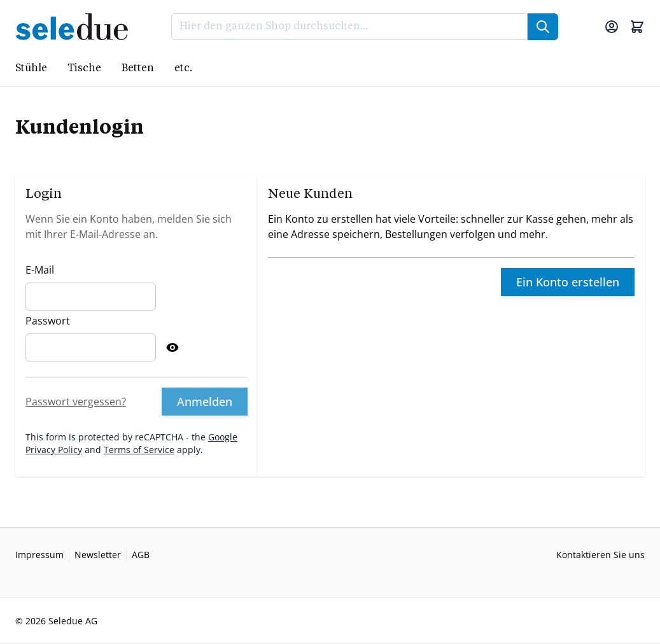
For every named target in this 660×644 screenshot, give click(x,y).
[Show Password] (172, 347)
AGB (141, 555)
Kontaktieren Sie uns (600, 555)
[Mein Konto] (612, 27)
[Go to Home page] (75, 27)
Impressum (39, 555)
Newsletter (98, 555)
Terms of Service (139, 450)
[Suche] (543, 27)
